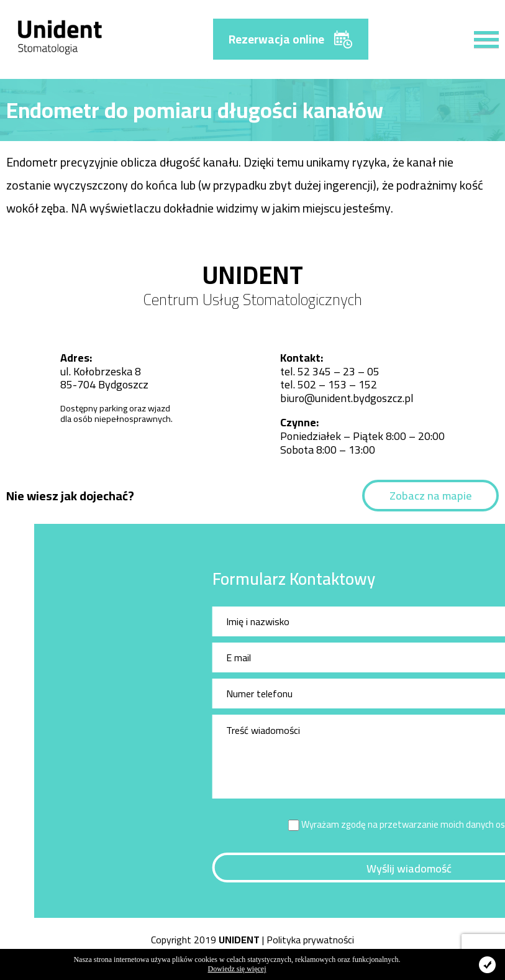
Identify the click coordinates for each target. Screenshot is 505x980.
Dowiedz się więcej (237, 969)
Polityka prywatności (310, 940)
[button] (480, 32)
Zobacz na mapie (430, 496)
